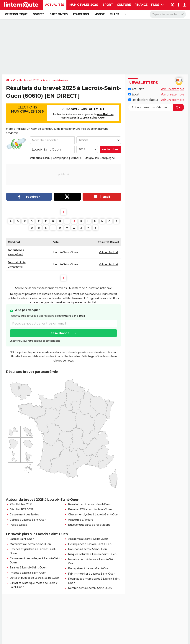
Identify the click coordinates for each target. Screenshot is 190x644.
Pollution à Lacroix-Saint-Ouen (87, 549)
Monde (100, 14)
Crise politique (16, 14)
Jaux (47, 158)
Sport (108, 5)
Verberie (76, 158)
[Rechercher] (168, 14)
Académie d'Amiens (56, 80)
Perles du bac (18, 525)
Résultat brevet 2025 (26, 80)
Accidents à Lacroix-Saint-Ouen (88, 539)
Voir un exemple (172, 89)
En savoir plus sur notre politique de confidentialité (35, 341)
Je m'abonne (60, 333)
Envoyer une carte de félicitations (89, 525)
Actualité (136, 89)
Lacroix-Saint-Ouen (22, 539)
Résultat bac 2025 (21, 504)
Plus (157, 5)
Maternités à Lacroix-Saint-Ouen (30, 544)
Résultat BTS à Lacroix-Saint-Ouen (90, 509)
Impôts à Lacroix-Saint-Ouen (28, 573)
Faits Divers (59, 14)
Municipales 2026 (84, 5)
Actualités (55, 5)
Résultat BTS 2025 (21, 509)
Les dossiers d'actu (143, 100)
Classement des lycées (24, 514)
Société (39, 14)
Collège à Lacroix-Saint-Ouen (28, 520)
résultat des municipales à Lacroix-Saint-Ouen (87, 116)
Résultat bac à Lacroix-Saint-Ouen (90, 504)
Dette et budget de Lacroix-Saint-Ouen (34, 578)
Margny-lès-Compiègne (100, 158)
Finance (141, 5)
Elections (27, 109)
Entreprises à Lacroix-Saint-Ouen (89, 568)
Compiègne (60, 158)
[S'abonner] (156, 107)
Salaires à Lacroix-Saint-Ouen (28, 568)
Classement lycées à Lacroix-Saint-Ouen (94, 514)
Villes (114, 14)
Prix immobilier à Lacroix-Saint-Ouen (92, 574)
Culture (124, 5)
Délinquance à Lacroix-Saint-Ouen (90, 544)
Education (81, 14)
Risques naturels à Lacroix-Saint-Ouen (92, 554)
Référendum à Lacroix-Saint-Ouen (90, 588)
